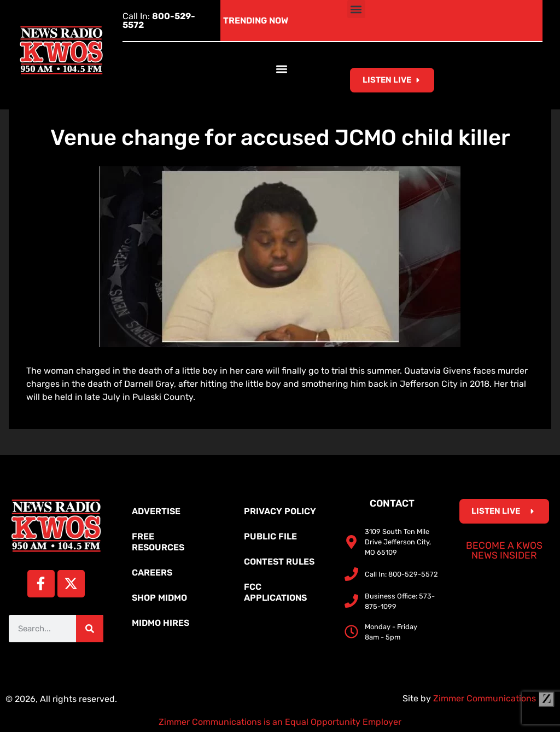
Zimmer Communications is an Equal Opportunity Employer (280, 722)
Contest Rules (279, 562)
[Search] (90, 629)
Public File (270, 536)
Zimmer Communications (494, 698)
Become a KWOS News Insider (504, 550)
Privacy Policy (280, 511)
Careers (152, 573)
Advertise (156, 511)
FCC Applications (275, 592)
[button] (356, 9)
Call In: (159, 21)
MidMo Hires (161, 623)
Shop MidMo (159, 598)
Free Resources (158, 542)
